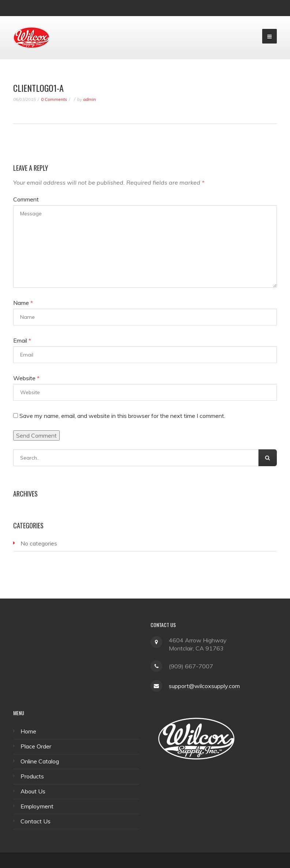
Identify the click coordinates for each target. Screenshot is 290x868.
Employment (37, 806)
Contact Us (36, 821)
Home (28, 731)
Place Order (36, 746)
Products (32, 776)
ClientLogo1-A (38, 88)
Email (22, 340)
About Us (33, 791)
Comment (26, 199)
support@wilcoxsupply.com (204, 686)
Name (23, 303)
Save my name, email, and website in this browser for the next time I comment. (122, 416)
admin (90, 99)
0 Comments (54, 99)
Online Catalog (40, 761)
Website (26, 378)
